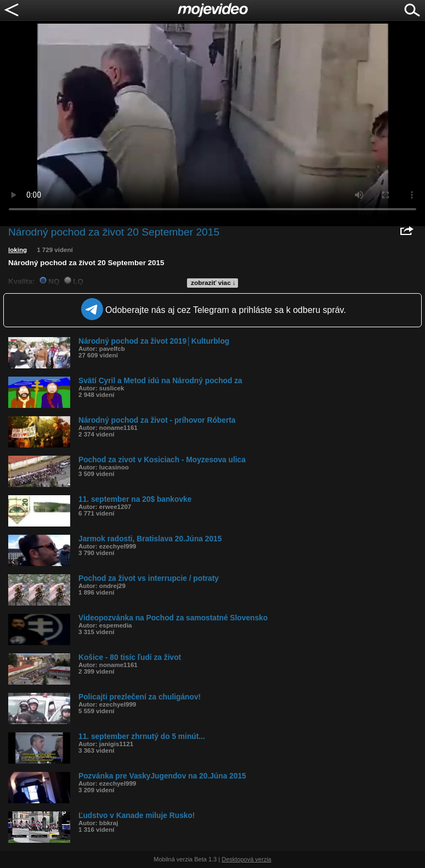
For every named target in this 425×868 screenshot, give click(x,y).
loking (18, 250)
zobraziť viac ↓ (213, 283)
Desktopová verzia (246, 859)
